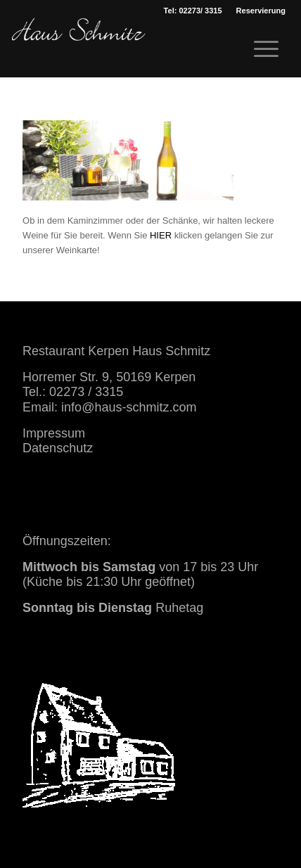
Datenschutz (58, 448)
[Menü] (259, 49)
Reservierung (261, 11)
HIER (161, 235)
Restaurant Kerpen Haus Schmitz (116, 351)
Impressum (54, 433)
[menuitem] (261, 11)
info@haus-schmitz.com (129, 407)
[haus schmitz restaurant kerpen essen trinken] (79, 46)
